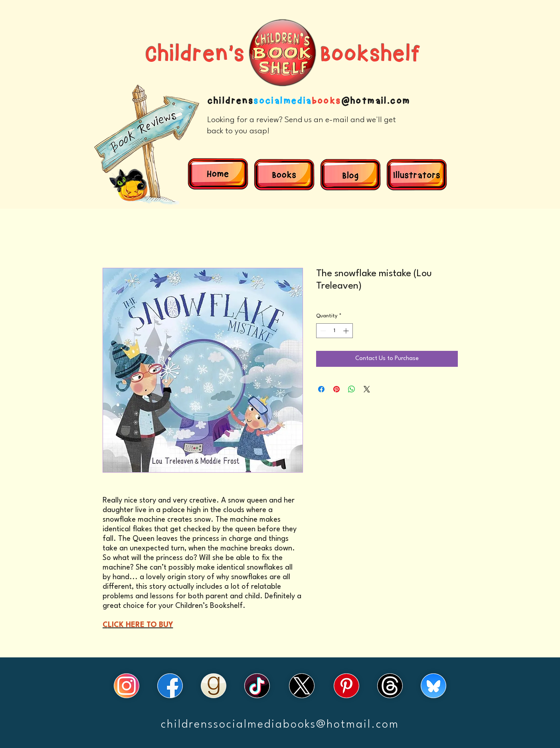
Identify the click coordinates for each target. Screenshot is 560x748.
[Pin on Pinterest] (336, 389)
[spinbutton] (334, 331)
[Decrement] (322, 331)
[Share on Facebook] (321, 389)
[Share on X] (367, 389)
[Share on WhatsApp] (352, 389)
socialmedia (282, 101)
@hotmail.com (376, 101)
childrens (231, 101)
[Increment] (347, 331)
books (327, 101)
